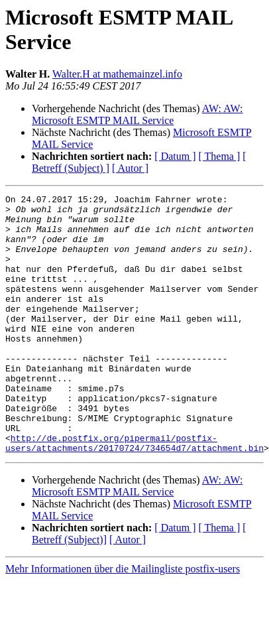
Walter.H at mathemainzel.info (117, 74)
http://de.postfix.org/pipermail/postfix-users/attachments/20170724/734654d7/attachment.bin (134, 482)
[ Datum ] (175, 156)
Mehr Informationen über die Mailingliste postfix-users (123, 609)
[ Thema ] (220, 156)
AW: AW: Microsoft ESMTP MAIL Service (137, 114)
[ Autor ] (130, 168)
